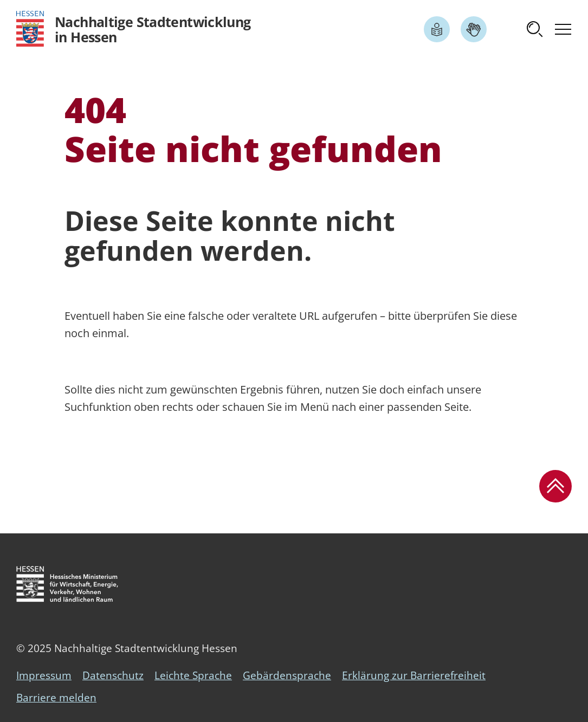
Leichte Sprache (193, 675)
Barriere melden (56, 698)
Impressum (44, 675)
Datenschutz (113, 675)
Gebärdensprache (287, 675)
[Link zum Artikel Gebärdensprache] (474, 29)
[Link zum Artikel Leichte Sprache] (437, 29)
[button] (535, 29)
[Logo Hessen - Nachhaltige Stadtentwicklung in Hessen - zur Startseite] (134, 29)
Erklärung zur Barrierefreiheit (414, 675)
